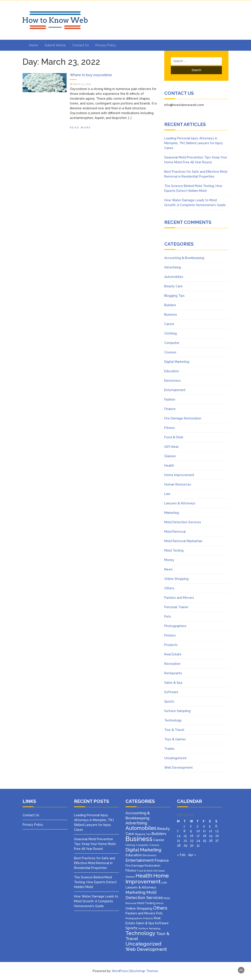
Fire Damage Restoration (183, 418)
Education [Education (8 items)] (134, 855)
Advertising (173, 267)
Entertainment (175, 390)
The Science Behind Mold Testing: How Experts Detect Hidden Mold (95, 882)
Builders (170, 305)
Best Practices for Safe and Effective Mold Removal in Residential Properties (95, 863)
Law (167, 494)
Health (169, 466)
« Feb (181, 855)
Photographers (175, 626)
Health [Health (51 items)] (144, 876)
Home (34, 45)
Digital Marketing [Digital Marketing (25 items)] (143, 850)
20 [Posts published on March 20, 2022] (217, 836)
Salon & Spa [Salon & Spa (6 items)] (145, 923)
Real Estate (173, 654)
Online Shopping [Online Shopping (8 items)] (139, 908)
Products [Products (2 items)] (148, 918)
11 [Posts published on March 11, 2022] (204, 831)
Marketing (172, 513)
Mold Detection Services (183, 522)
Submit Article (55, 45)
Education (172, 371)
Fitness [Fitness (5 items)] (131, 870)
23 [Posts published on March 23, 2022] (192, 841)
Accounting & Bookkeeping (184, 258)
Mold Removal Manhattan (183, 541)
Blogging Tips (174, 296)
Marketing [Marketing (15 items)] (135, 892)
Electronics (172, 381)
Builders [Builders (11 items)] (159, 834)
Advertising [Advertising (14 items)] (136, 823)
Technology (173, 720)
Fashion (170, 399)
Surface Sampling (177, 711)
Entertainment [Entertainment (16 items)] (140, 860)
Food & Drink (174, 437)
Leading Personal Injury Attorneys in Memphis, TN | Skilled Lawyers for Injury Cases (194, 143)
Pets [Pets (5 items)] (159, 913)
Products (171, 645)
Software (171, 692)
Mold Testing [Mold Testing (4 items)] (146, 903)
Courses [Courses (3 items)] (154, 845)
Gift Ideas (171, 447)
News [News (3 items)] (160, 903)
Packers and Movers (179, 598)
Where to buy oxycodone (91, 75)
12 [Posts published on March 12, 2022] (211, 831)
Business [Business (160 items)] (139, 839)
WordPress (120, 971)
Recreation (172, 664)
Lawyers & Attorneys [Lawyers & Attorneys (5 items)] (141, 887)
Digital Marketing (177, 362)
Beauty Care (173, 286)
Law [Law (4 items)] (164, 882)
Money (169, 560)
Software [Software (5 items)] (162, 923)
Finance (170, 409)
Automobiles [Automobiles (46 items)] (141, 828)
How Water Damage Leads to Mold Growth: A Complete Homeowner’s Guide (96, 901)
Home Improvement (179, 475)
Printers (170, 635)
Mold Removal (175, 532)
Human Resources (178, 484)
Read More (80, 128)
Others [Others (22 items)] (160, 908)
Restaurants (173, 673)
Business (171, 315)
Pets (168, 617)
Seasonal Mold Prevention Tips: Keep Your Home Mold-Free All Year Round (95, 844)
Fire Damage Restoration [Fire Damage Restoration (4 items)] (143, 866)
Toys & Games (175, 739)
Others (169, 588)
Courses (170, 352)
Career (169, 324)
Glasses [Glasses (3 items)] (130, 877)
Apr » (192, 855)
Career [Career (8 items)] (159, 840)
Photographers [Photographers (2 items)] (134, 918)
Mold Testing (174, 550)
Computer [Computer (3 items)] (142, 845)
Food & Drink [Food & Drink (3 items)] (145, 871)
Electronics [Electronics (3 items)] (150, 855)
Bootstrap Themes (144, 971)
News (168, 569)
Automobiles (174, 277)
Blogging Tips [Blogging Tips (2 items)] (143, 834)
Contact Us (81, 45)
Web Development (179, 768)
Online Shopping (176, 579)
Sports (169, 701)
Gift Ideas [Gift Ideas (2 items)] (159, 871)
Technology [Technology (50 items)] (140, 933)
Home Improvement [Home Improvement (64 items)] (147, 878)
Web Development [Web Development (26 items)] (146, 949)
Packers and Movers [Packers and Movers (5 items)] (140, 913)
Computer (172, 343)
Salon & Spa (173, 683)
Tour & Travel (174, 730)
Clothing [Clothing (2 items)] (130, 845)
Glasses (170, 456)
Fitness (170, 428)
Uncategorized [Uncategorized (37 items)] (143, 944)
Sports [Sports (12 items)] (132, 928)
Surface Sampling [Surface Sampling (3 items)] (149, 928)
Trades (169, 749)
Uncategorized (175, 758)
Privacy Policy (106, 45)
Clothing (171, 333)
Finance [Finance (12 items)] (162, 860)
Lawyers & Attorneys (180, 503)
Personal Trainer (176, 607)
